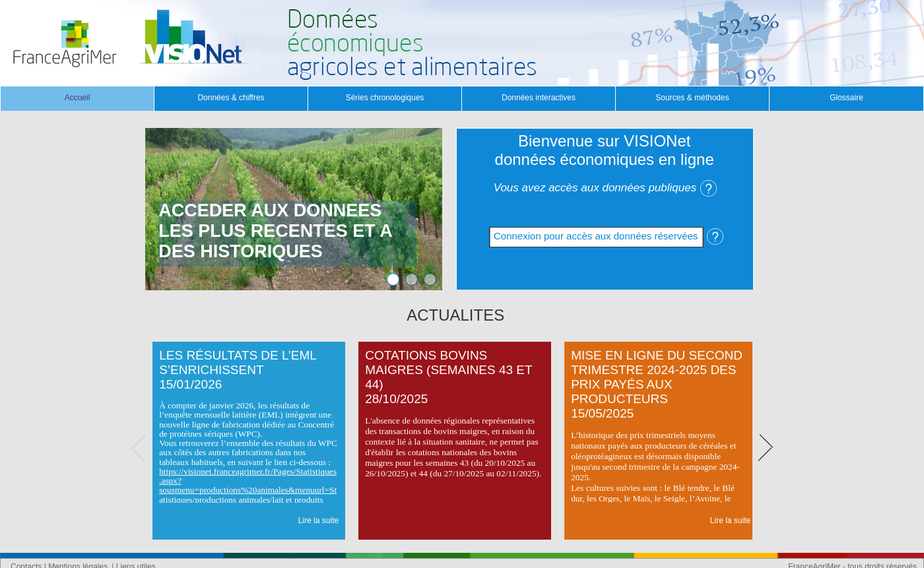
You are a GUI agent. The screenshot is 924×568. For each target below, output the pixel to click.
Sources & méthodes (692, 98)
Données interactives (539, 98)
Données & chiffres (231, 98)
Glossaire (846, 98)
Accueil (78, 98)
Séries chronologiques (385, 98)
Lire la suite (318, 521)
